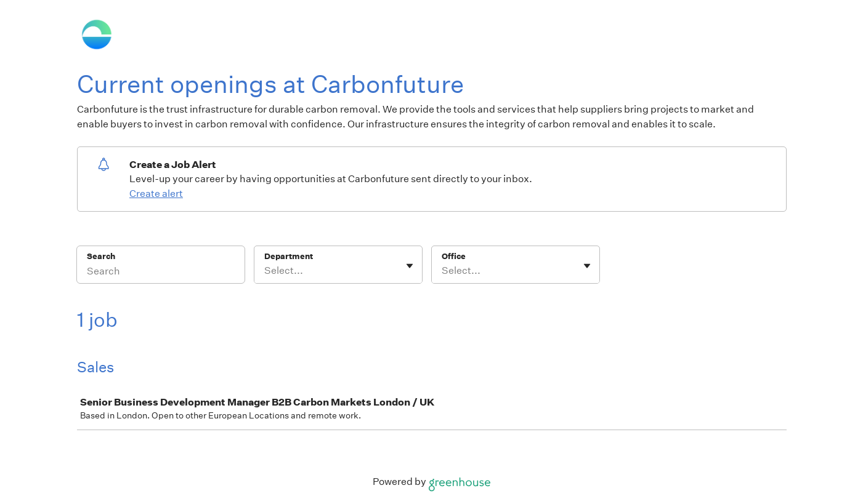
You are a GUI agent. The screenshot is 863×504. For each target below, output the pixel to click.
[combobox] (265, 271)
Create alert (156, 194)
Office (454, 256)
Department (289, 256)
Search (101, 256)
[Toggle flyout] (410, 266)
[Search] (161, 273)
